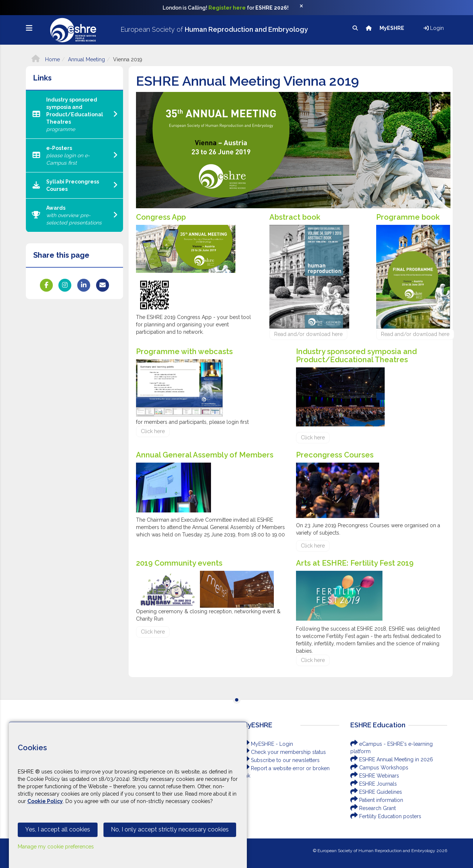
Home (46, 59)
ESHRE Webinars (375, 776)
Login (434, 28)
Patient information (377, 800)
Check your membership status (284, 752)
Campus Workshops (379, 768)
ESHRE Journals (374, 784)
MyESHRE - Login (268, 744)
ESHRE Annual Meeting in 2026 (392, 759)
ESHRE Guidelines (376, 792)
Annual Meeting (86, 59)
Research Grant (373, 808)
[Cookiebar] (128, 795)
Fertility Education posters (386, 816)
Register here (227, 8)
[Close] (305, 8)
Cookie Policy (45, 801)
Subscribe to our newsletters (281, 760)
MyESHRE (392, 28)
